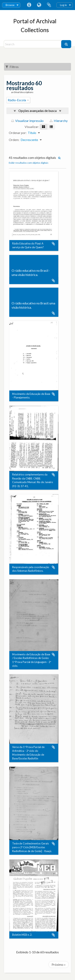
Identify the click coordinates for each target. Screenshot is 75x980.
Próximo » (59, 964)
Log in (63, 5)
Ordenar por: (18, 133)
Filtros (12, 67)
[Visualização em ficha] (43, 127)
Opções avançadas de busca (37, 111)
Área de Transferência (49, 5)
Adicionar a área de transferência (53, 244)
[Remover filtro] (28, 100)
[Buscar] (66, 44)
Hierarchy (59, 121)
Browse (10, 5)
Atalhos (29, 5)
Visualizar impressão (27, 121)
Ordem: (14, 140)
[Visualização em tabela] (51, 127)
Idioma (39, 5)
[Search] (33, 44)
